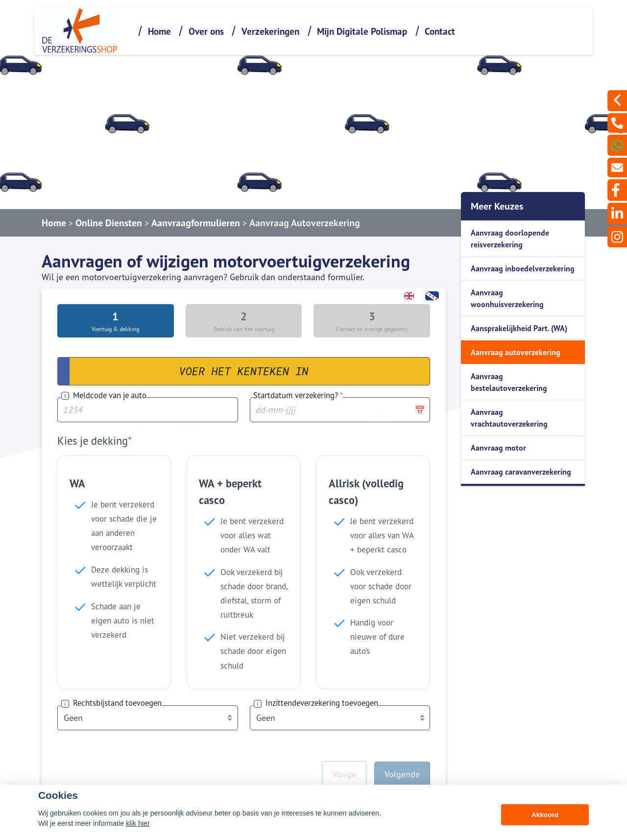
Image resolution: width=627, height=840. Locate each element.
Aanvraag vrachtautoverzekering (509, 418)
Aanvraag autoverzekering (516, 352)
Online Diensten (109, 223)
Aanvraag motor (498, 448)
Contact (440, 31)
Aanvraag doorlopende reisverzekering (510, 239)
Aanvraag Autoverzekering (305, 223)
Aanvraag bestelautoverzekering (509, 382)
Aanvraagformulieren (196, 223)
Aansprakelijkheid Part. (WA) (519, 328)
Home (159, 31)
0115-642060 (442, 775)
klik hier (138, 823)
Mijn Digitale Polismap (362, 31)
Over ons (206, 31)
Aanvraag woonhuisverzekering (507, 298)
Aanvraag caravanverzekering (521, 472)
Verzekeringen (270, 31)
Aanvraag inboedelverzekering (523, 268)
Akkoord (545, 815)
